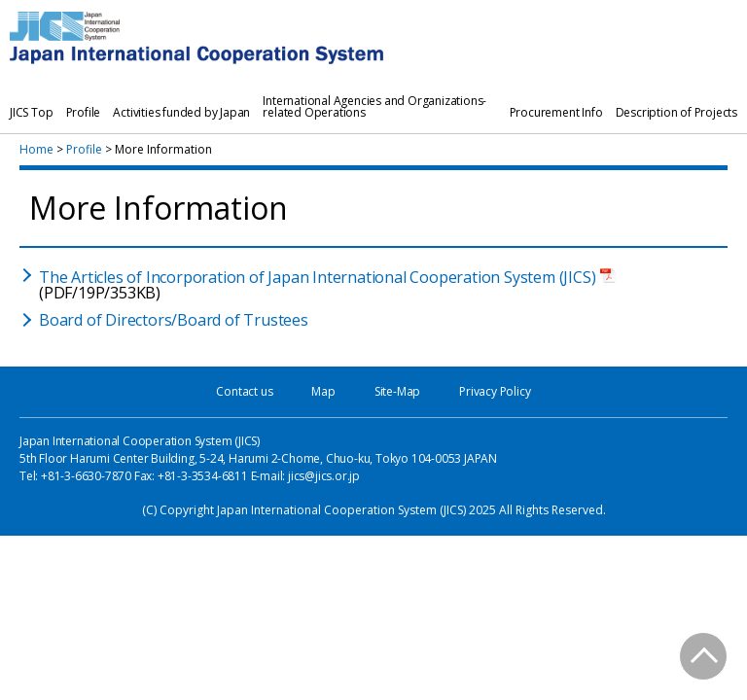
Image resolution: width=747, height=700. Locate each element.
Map (323, 391)
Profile (84, 149)
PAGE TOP (704, 657)
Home (36, 149)
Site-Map (397, 391)
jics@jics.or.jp (324, 476)
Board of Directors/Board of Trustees (174, 320)
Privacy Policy (495, 391)
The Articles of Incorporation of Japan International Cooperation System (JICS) (317, 277)
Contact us (244, 391)
